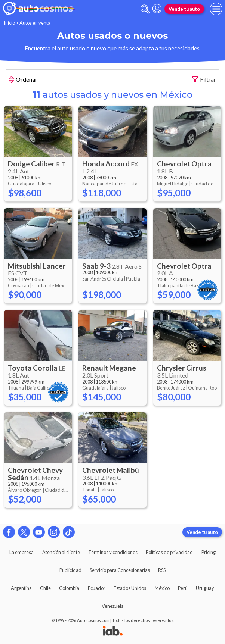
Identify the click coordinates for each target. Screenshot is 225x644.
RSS (162, 570)
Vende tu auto (184, 9)
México (162, 588)
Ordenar (23, 80)
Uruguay (205, 588)
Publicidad (70, 570)
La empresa (21, 552)
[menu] (216, 9)
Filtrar (204, 80)
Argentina (21, 588)
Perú (183, 588)
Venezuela (113, 606)
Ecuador (97, 588)
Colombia (69, 588)
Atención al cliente (61, 552)
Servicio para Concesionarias (120, 570)
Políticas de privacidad (169, 552)
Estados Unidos (130, 588)
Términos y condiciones (113, 552)
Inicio (9, 23)
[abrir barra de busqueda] (145, 9)
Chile (45, 588)
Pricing (209, 552)
